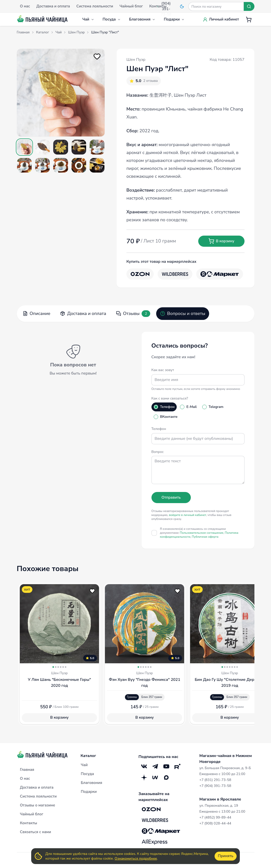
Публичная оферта (205, 537)
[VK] (144, 766)
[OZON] (140, 274)
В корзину (221, 241)
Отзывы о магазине (38, 805)
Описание (37, 313)
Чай (88, 19)
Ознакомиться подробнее (136, 858)
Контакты (29, 823)
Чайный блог (32, 814)
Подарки (174, 19)
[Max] (166, 777)
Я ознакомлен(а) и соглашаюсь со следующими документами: (199, 533)
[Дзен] (144, 777)
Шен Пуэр (136, 60)
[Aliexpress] (155, 842)
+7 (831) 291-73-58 (215, 780)
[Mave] (155, 777)
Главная (27, 770)
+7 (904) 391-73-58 (215, 786)
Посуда (112, 19)
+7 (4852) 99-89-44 (215, 817)
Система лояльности (38, 796)
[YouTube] (166, 766)
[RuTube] (178, 766)
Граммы (132, 697)
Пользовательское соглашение (202, 533)
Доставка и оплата (83, 313)
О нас (25, 779)
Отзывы (133, 314)
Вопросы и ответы (183, 313)
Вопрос (158, 452)
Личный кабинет (221, 19)
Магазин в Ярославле (220, 799)
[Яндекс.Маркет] (220, 274)
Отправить (171, 497)
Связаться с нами (36, 832)
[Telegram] (155, 766)
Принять (225, 856)
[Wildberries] (175, 274)
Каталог (88, 756)
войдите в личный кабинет (187, 515)
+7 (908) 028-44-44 (215, 823)
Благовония (142, 19)
